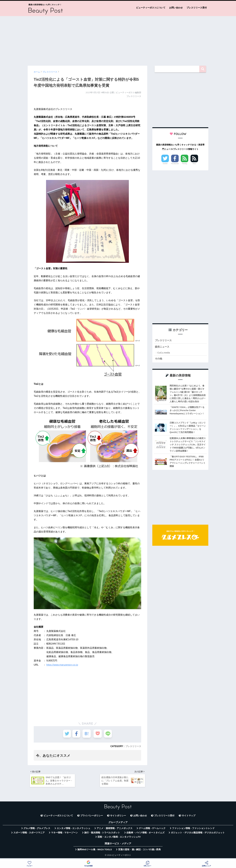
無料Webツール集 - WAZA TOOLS (95, 851)
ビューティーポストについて (151, 8)
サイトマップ (189, 817)
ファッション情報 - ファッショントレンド (193, 830)
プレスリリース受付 (197, 8)
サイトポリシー (118, 817)
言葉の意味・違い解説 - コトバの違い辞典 (139, 851)
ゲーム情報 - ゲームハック (152, 830)
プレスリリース (133, 746)
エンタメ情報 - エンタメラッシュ (74, 830)
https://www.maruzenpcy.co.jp (62, 665)
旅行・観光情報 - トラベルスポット (102, 834)
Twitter (165, 164)
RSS (194, 164)
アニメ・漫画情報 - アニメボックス (115, 830)
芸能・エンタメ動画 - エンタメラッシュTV (119, 838)
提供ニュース (163, 347)
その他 (159, 359)
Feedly (185, 164)
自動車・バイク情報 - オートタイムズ (145, 834)
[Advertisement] (118, 39)
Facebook (175, 164)
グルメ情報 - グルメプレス (37, 830)
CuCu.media (164, 353)
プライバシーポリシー (92, 817)
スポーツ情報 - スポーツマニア (29, 834)
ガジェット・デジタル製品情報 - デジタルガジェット (198, 834)
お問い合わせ (176, 8)
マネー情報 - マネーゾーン (64, 834)
